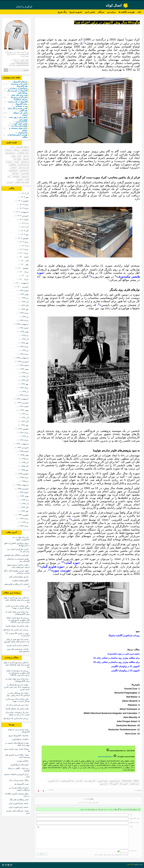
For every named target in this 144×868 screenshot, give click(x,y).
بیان (111, 809)
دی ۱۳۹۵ (25, 459)
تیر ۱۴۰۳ (25, 246)
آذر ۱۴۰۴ (25, 193)
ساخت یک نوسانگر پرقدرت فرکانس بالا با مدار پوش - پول (18, 694)
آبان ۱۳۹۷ (25, 380)
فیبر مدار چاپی (24, 168)
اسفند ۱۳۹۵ (24, 451)
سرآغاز (101, 12)
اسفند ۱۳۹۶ (24, 406)
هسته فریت (25, 173)
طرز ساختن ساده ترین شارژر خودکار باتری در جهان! (18, 607)
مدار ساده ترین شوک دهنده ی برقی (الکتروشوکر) (17, 613)
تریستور (20, 179)
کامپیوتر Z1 (124, 784)
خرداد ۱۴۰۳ (24, 249)
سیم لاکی (15, 173)
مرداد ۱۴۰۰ (24, 272)
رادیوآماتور (25, 150)
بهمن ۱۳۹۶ (24, 410)
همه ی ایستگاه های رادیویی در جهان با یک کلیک (17, 744)
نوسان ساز (17, 159)
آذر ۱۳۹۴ (25, 504)
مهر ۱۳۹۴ (25, 511)
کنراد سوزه (104, 784)
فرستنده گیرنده (24, 165)
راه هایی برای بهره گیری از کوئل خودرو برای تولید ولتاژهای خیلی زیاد (17, 600)
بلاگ (131, 864)
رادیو (20, 156)
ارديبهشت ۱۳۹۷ (22, 399)
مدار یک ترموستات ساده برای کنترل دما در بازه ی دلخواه (18, 713)
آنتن (12, 147)
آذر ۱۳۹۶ (25, 418)
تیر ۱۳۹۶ (25, 436)
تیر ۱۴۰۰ (25, 276)
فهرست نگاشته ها (127, 12)
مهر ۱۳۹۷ (25, 384)
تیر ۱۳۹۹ (25, 317)
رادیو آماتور (25, 162)
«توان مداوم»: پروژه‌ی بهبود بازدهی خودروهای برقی (18, 566)
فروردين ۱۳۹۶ (23, 447)
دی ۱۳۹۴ (25, 500)
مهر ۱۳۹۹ (25, 309)
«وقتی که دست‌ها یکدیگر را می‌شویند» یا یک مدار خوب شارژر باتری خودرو (17, 687)
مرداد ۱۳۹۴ (24, 519)
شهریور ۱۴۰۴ (23, 201)
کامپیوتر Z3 (114, 784)
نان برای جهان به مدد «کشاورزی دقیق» (21, 538)
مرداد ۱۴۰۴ (24, 204)
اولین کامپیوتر (103, 781)
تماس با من (90, 12)
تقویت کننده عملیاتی (22, 182)
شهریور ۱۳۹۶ (23, 429)
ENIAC (136, 781)
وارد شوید (84, 809)
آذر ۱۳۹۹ (25, 302)
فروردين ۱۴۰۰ (23, 287)
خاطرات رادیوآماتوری (20, 739)
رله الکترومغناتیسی (67, 781)
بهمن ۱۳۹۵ (24, 455)
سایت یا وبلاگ (134, 822)
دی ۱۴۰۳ (25, 223)
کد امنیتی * (133, 850)
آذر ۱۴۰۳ (25, 227)
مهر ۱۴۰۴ (25, 197)
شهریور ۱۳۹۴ (23, 515)
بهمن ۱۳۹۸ (24, 332)
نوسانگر (16, 150)
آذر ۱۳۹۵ (25, 462)
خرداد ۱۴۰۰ (24, 279)
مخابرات (9, 162)
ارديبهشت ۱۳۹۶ (22, 444)
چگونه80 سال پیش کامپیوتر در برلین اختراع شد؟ (107, 22)
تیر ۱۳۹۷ (25, 391)
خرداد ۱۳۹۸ (24, 354)
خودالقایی (13, 165)
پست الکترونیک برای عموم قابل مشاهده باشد (110, 855)
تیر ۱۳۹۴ (25, 522)
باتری (27, 179)
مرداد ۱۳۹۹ (24, 313)
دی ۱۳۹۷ (25, 373)
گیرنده (17, 162)
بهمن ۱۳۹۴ (24, 496)
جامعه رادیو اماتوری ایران (19, 807)
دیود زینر (10, 182)
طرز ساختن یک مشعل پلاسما (17, 626)
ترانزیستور (25, 176)
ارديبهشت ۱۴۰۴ (22, 212)
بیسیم (14, 156)
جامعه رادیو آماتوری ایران (19, 803)
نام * (131, 814)
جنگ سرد (79, 781)
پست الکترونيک (135, 818)
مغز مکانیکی (134, 784)
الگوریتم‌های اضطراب (20, 580)
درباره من (111, 12)
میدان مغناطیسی (23, 153)
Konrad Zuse (127, 781)
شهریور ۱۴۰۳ (23, 238)
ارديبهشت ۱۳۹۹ (22, 324)
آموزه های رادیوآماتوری (20, 765)
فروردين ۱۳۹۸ (23, 362)
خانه (139, 12)
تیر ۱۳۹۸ (25, 350)
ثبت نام (106, 809)
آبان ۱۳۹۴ (25, 507)
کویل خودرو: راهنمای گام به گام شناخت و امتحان (17, 572)
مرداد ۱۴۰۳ (24, 242)
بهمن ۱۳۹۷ (24, 369)
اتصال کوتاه (114, 5)
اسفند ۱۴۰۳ (24, 219)
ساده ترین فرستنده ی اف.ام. (17, 705)
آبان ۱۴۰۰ (25, 261)
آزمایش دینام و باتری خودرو (18, 645)
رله (9, 176)
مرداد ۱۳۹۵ (24, 477)
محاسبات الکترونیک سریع (19, 735)
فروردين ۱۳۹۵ (23, 489)
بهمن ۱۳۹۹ (24, 294)
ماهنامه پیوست (23, 761)
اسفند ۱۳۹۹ (24, 290)
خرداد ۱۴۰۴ (24, 208)
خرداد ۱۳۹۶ (24, 440)
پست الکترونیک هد (21, 784)
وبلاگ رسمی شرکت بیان (19, 780)
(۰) (85, 799)
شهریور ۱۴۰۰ (23, 268)
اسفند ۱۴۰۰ (24, 257)
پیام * (131, 826)
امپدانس (14, 168)
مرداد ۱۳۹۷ (24, 388)
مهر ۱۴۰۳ (25, 234)
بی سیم (26, 156)
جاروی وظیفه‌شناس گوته (19, 577)
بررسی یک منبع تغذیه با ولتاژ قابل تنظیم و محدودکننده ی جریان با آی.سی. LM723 (18, 620)
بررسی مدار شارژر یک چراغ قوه (16, 630)
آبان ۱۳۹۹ (25, 305)
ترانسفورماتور (10, 153)
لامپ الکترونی (53, 781)
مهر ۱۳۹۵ (25, 470)
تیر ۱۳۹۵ (25, 481)
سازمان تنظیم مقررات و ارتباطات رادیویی (19, 789)
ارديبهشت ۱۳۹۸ (22, 358)
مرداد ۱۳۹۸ (24, 347)
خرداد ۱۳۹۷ (24, 395)
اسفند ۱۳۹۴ (24, 492)
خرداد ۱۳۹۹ (24, 320)
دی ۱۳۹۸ (25, 335)
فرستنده (8, 150)
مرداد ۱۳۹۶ (24, 433)
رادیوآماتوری (13, 170)
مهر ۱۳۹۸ (25, 343)
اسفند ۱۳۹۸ (24, 328)
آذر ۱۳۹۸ (25, 339)
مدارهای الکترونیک (23, 147)
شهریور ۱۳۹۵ (23, 474)
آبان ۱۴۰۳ (25, 231)
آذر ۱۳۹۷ (25, 376)
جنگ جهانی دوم (90, 781)
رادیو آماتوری (24, 170)
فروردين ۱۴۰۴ (23, 216)
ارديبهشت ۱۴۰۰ (22, 283)
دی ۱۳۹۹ (25, 298)
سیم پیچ (26, 159)
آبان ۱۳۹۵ (25, 466)
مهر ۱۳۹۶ (25, 425)
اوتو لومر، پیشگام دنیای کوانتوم (16, 555)
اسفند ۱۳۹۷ (24, 365)
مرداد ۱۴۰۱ (24, 253)
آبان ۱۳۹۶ (25, 421)
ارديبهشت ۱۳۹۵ (22, 485)
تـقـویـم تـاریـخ (76, 12)
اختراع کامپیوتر (115, 781)
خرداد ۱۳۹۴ (24, 526)
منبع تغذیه (16, 176)
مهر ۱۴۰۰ (25, 264)
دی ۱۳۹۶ (25, 414)
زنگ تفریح (62, 12)
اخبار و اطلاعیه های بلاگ (19, 800)
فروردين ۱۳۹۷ (23, 403)
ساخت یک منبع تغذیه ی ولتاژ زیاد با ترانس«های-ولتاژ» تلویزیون (17, 640)
